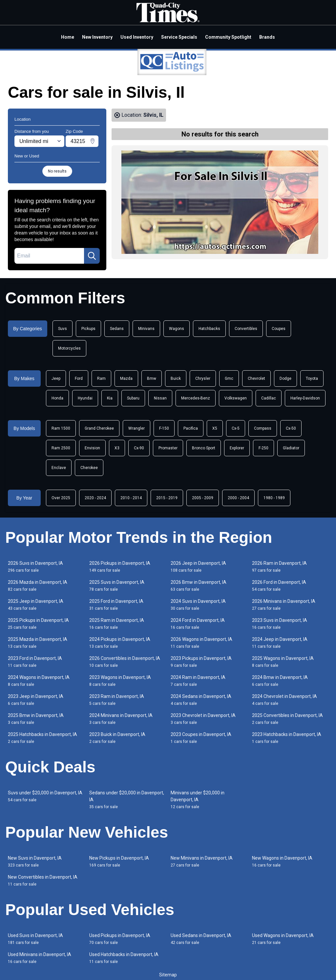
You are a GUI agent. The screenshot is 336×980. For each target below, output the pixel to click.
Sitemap (168, 975)
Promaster (168, 448)
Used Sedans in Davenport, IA (201, 939)
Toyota (312, 378)
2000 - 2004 (238, 498)
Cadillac (269, 398)
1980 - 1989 (274, 498)
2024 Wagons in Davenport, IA (39, 681)
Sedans (117, 329)
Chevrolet (256, 378)
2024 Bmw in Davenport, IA (280, 681)
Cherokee (89, 468)
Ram (101, 378)
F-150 (164, 428)
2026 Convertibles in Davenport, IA (125, 662)
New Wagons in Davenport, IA (282, 861)
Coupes (279, 329)
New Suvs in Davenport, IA (35, 861)
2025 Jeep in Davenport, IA (36, 605)
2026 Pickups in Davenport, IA (120, 567)
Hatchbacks (209, 329)
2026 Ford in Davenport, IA (279, 586)
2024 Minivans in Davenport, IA (121, 719)
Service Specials (179, 37)
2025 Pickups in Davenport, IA (38, 624)
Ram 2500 (61, 448)
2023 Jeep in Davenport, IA (36, 700)
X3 (117, 448)
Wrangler (136, 428)
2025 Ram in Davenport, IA (117, 624)
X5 (215, 428)
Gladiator (291, 448)
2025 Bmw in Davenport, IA (36, 719)
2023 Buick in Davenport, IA (117, 738)
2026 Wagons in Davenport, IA (201, 643)
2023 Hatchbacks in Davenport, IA (287, 738)
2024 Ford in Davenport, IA (198, 624)
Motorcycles (69, 348)
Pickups (88, 329)
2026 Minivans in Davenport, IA (284, 605)
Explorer (237, 448)
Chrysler (203, 378)
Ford (79, 378)
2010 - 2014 (131, 498)
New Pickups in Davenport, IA (119, 861)
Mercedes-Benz (196, 398)
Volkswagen (236, 398)
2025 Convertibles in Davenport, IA (287, 719)
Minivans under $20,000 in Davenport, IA (198, 800)
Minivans (146, 329)
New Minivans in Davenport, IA (202, 861)
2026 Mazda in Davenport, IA (38, 586)
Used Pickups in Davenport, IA (120, 939)
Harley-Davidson (305, 398)
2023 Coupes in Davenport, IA (201, 738)
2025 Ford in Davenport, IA (116, 605)
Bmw (152, 378)
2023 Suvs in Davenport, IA (280, 624)
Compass (263, 428)
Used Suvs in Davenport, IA (35, 939)
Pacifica (191, 428)
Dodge (285, 378)
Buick (176, 378)
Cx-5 (236, 428)
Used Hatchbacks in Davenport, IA (124, 958)
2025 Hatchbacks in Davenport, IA (42, 738)
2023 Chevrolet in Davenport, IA (203, 719)
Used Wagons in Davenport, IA (283, 939)
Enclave (59, 468)
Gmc (229, 378)
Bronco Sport (204, 448)
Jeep (56, 378)
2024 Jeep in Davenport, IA (280, 643)
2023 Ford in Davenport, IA (35, 662)
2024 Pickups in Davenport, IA (120, 643)
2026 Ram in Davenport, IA (279, 567)
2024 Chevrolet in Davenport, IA (284, 700)
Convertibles (246, 329)
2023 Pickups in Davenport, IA (201, 662)
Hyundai (85, 398)
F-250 (263, 448)
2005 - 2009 (203, 498)
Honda (57, 398)
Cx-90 (139, 448)
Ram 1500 (61, 428)
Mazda (126, 378)
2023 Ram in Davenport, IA (117, 700)
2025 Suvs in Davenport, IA (117, 586)
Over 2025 (61, 498)
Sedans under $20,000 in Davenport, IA (127, 800)
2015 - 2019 (167, 498)
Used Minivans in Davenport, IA (40, 958)
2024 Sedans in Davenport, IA (201, 700)
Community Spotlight (228, 37)
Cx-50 (291, 428)
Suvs (63, 329)
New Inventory (97, 37)
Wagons (177, 329)
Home (68, 37)
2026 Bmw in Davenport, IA (199, 586)
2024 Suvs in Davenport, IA (198, 605)
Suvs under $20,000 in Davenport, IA (45, 796)
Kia (110, 398)
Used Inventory (137, 37)
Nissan (160, 398)
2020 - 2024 (95, 498)
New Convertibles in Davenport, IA (43, 880)
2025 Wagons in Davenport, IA (283, 662)
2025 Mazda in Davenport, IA (38, 643)
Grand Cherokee (99, 428)
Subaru (133, 398)
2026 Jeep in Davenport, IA (198, 567)
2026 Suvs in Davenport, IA (35, 567)
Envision (92, 448)
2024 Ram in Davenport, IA (198, 681)
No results (57, 171)
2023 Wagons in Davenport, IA (120, 681)
